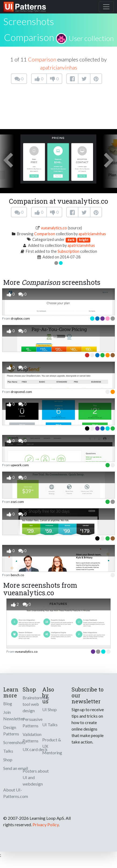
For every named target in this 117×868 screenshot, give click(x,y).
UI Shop (49, 709)
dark (71, 240)
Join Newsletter (14, 715)
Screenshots (14, 742)
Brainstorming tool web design (36, 704)
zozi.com (17, 502)
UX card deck (35, 749)
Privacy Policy (46, 824)
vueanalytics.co (54, 228)
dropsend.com (21, 392)
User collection (91, 38)
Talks (8, 751)
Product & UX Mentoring (52, 746)
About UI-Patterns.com (16, 793)
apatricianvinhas (59, 67)
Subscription (68, 251)
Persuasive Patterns (33, 722)
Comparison (29, 37)
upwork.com (20, 465)
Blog (8, 703)
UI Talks (50, 725)
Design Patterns (11, 730)
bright (84, 240)
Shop (8, 760)
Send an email (16, 768)
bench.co (17, 575)
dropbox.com (20, 318)
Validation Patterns (32, 737)
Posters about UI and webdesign (36, 777)
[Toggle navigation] (106, 7)
